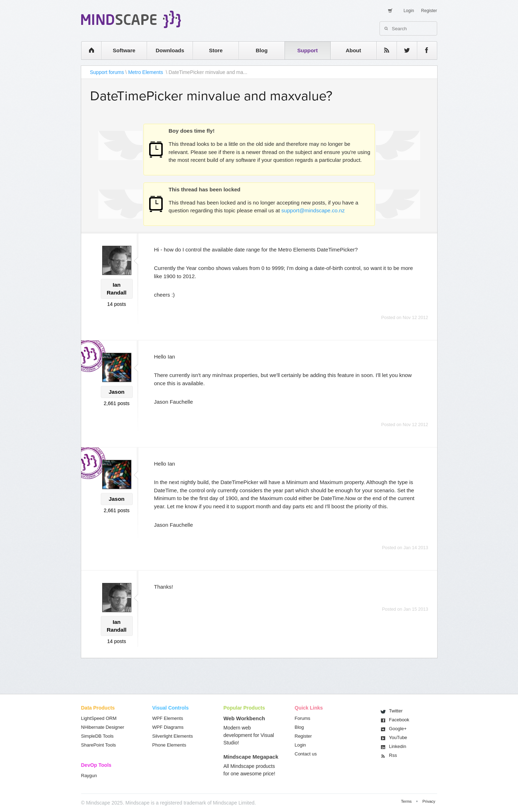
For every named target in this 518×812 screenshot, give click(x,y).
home (88, 50)
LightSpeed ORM (99, 718)
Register (429, 11)
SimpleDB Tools (98, 736)
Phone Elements (169, 745)
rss (383, 50)
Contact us (306, 754)
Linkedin (398, 746)
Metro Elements (146, 72)
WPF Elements (168, 718)
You (398, 737)
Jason (116, 392)
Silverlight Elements (173, 736)
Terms (406, 801)
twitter (403, 50)
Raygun (89, 776)
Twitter (396, 711)
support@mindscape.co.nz (313, 210)
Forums (303, 718)
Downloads (170, 50)
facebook (423, 50)
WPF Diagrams (168, 727)
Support (308, 50)
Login (409, 11)
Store (216, 50)
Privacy (429, 801)
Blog (261, 50)
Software (124, 50)
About (353, 50)
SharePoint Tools (99, 745)
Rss (393, 755)
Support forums (107, 72)
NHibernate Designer (103, 727)
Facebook (399, 720)
